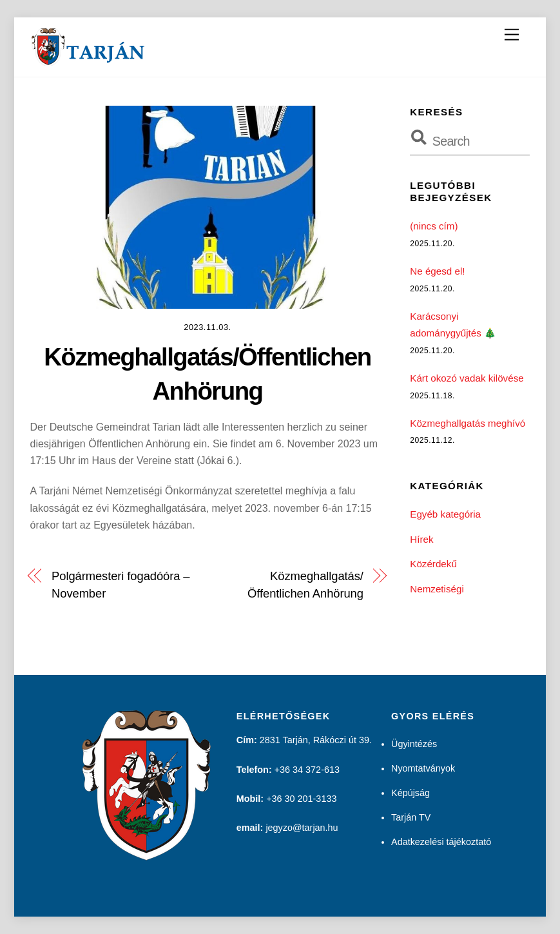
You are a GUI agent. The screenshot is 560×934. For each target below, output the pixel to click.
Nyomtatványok (423, 768)
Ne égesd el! (437, 271)
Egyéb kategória (445, 514)
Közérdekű (433, 564)
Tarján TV (411, 817)
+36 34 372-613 (307, 770)
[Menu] (512, 35)
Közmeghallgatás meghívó (468, 423)
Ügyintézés (414, 744)
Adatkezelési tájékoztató (441, 842)
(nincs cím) (434, 226)
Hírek (421, 539)
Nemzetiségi (437, 589)
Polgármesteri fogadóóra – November (121, 584)
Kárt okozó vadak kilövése (467, 378)
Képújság (410, 793)
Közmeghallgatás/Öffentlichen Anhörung (305, 584)
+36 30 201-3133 (301, 799)
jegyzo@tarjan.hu (302, 828)
